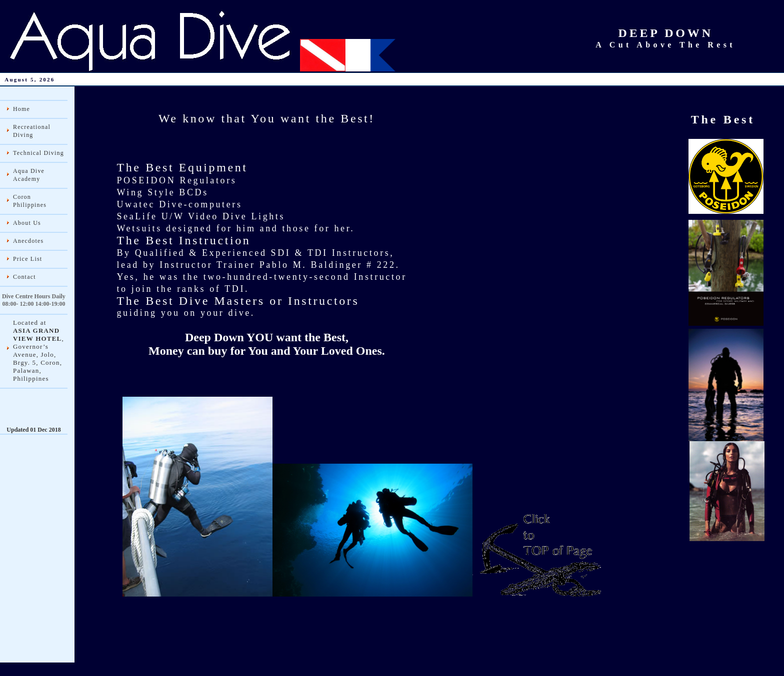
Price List (27, 259)
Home (21, 109)
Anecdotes (28, 241)
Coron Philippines (30, 201)
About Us (27, 223)
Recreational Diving (32, 131)
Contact (24, 277)
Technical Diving (38, 153)
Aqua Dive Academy (29, 175)
